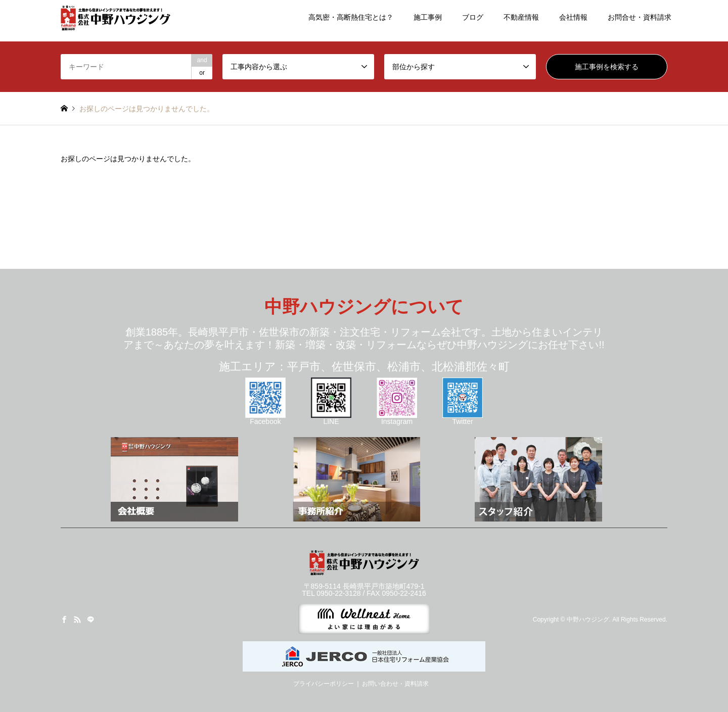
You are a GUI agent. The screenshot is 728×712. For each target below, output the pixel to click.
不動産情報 (521, 17)
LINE (331, 418)
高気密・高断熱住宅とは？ (351, 17)
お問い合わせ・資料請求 (395, 684)
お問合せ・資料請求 (640, 17)
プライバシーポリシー (324, 684)
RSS (77, 620)
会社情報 (573, 17)
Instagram (397, 418)
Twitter (463, 418)
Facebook (265, 418)
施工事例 (428, 17)
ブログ (473, 17)
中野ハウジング (588, 620)
